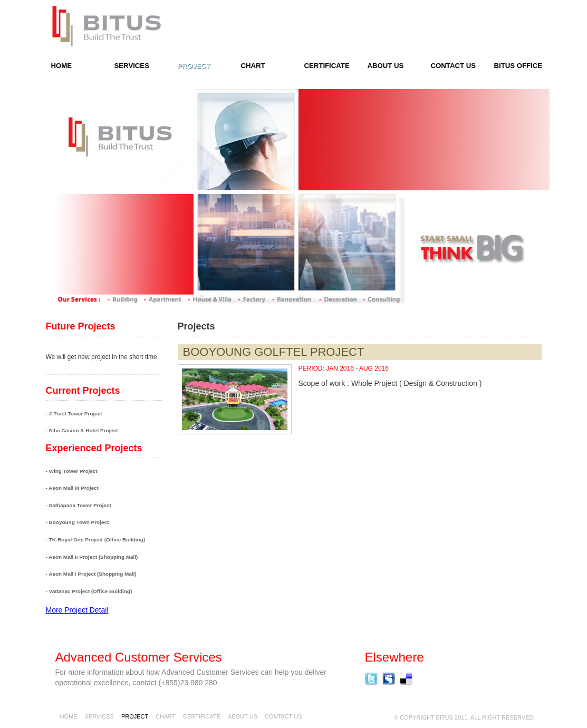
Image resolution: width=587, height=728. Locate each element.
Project (194, 66)
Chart (253, 66)
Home (69, 716)
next (321, 286)
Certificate (327, 66)
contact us (453, 66)
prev (266, 286)
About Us (386, 66)
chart (166, 716)
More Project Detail (77, 610)
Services (132, 66)
